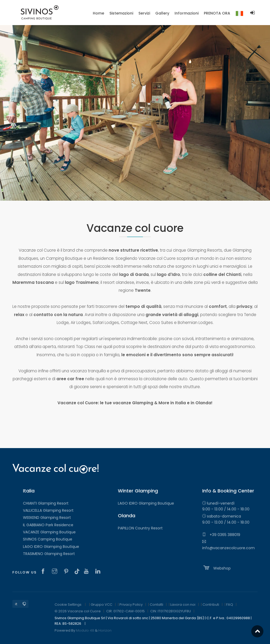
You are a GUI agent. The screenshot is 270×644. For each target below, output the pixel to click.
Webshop (216, 568)
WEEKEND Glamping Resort (47, 518)
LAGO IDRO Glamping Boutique (51, 547)
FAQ (230, 605)
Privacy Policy (131, 605)
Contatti (156, 605)
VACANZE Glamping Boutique (49, 532)
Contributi (211, 605)
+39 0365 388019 (221, 535)
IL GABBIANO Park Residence (48, 525)
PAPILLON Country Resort (140, 528)
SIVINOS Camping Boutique (48, 539)
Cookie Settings (68, 605)
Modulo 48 (85, 630)
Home (98, 13)
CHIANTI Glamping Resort (46, 503)
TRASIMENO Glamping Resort (49, 554)
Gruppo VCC (102, 605)
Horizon (105, 630)
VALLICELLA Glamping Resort (48, 510)
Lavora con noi (183, 605)
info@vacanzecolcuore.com (228, 545)
